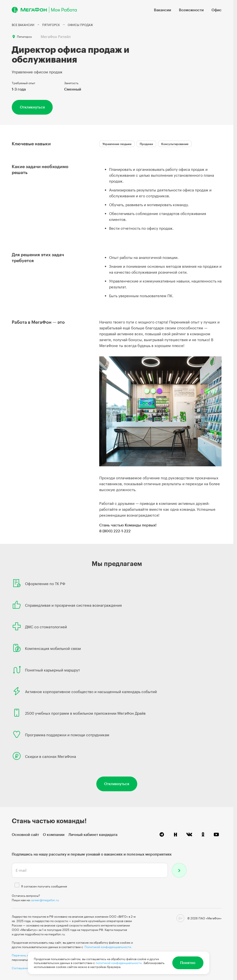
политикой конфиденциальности (119, 963)
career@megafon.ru (45, 900)
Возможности (191, 10)
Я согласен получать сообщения (44, 886)
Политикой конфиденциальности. (108, 947)
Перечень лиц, (22, 955)
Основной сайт (25, 834)
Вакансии (162, 10)
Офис (217, 10)
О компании (54, 834)
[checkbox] (17, 885)
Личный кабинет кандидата (93, 834)
